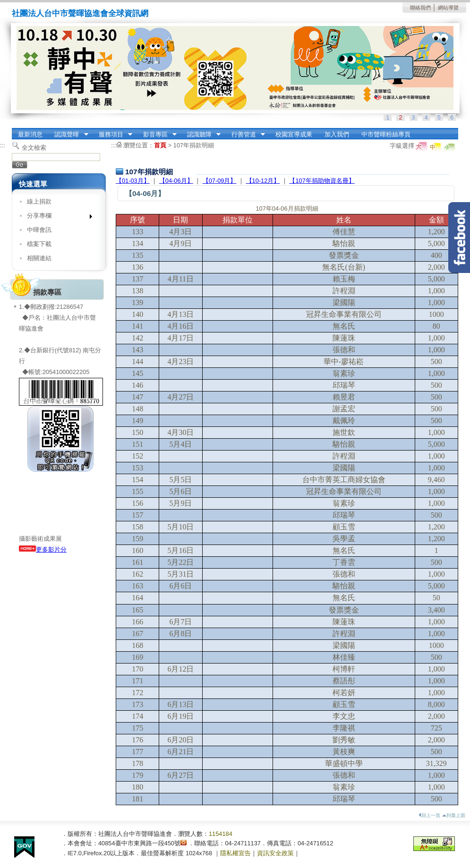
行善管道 (245, 135)
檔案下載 (39, 244)
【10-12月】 (263, 181)
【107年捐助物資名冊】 (322, 181)
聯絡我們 (420, 8)
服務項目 (112, 135)
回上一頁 (429, 815)
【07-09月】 (220, 181)
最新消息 (30, 134)
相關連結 (39, 258)
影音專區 (157, 135)
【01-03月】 (133, 181)
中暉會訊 (39, 230)
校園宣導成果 (294, 134)
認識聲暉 (68, 135)
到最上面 (454, 815)
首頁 (160, 145)
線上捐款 (39, 201)
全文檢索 (34, 148)
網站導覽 (448, 8)
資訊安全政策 (275, 853)
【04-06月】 (176, 181)
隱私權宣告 (235, 853)
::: (14, 131)
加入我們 (337, 134)
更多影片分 (43, 549)
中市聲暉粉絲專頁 (386, 134)
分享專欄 (56, 217)
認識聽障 (201, 135)
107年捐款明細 (194, 145)
